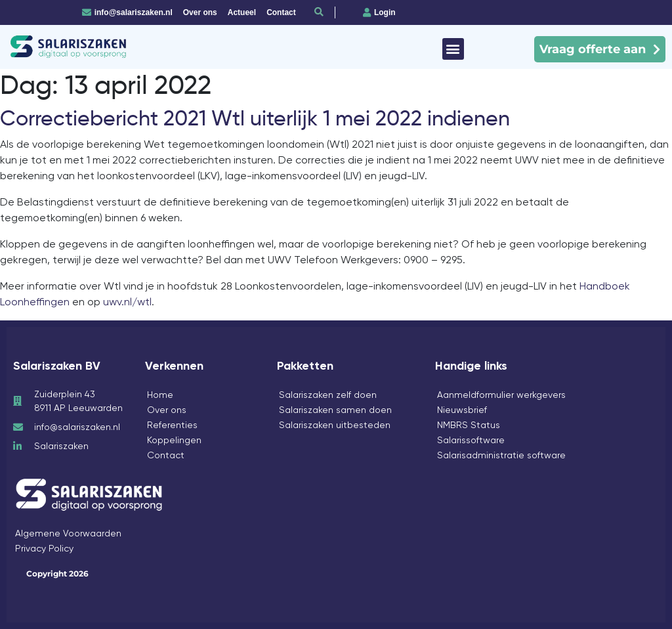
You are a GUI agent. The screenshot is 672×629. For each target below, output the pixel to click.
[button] (453, 49)
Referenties (172, 425)
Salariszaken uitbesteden (335, 425)
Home (160, 395)
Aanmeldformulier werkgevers (501, 395)
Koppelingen (174, 440)
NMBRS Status (469, 425)
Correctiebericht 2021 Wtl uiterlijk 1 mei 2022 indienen (255, 118)
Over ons (167, 410)
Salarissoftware (471, 440)
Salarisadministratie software (501, 455)
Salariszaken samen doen (335, 410)
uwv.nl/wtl (127, 302)
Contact (166, 455)
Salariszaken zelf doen (328, 395)
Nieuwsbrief (462, 410)
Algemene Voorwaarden (68, 533)
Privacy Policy (44, 548)
